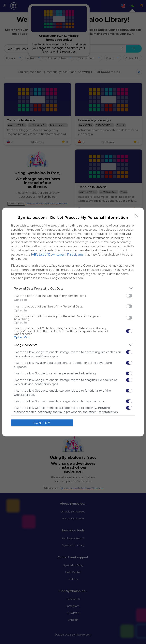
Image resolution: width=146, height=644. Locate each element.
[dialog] (73, 322)
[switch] (129, 296)
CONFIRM (42, 423)
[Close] (136, 215)
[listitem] (73, 288)
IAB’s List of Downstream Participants (57, 255)
